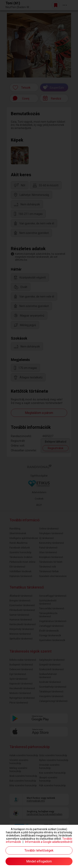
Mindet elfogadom (39, 861)
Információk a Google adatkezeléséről (49, 842)
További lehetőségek (39, 850)
